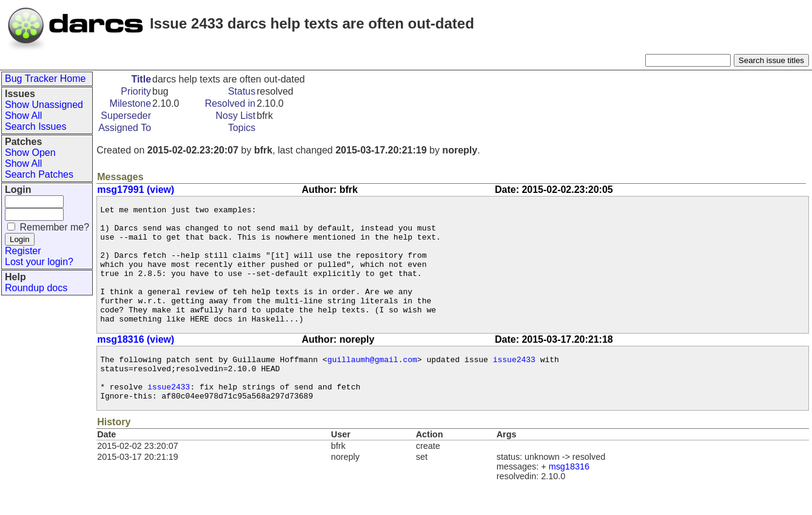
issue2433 (514, 385)
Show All (23, 116)
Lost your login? (39, 262)
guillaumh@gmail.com (372, 385)
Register (23, 251)
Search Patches (39, 174)
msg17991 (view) (136, 190)
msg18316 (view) (136, 363)
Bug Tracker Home (45, 79)
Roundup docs (36, 288)
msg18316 (569, 499)
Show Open (30, 153)
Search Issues (35, 126)
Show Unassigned (44, 105)
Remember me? (54, 227)
